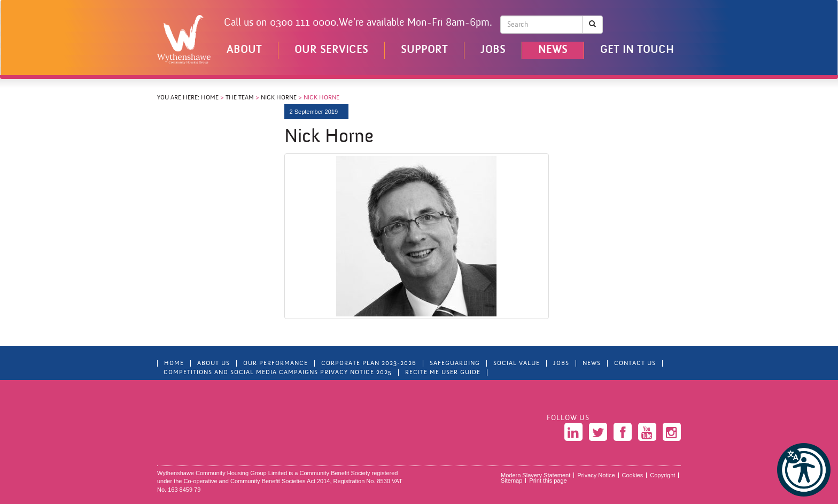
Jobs (493, 50)
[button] (804, 470)
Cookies (633, 475)
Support (424, 50)
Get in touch (637, 50)
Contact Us (635, 363)
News (553, 50)
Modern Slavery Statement (536, 475)
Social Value (517, 363)
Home (210, 98)
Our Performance (276, 363)
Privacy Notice (596, 475)
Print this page (548, 480)
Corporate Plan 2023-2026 (369, 363)
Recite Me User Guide (443, 373)
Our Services (331, 50)
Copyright (662, 475)
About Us (214, 363)
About (244, 50)
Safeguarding (455, 363)
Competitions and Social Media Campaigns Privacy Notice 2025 (278, 373)
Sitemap (511, 480)
